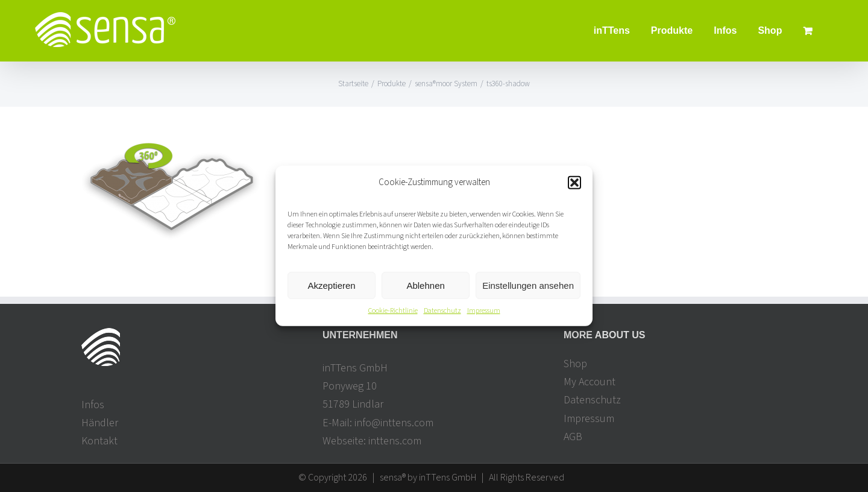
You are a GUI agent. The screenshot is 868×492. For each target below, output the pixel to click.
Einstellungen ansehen (528, 285)
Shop (575, 364)
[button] (574, 182)
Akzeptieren (331, 285)
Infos (93, 405)
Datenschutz (442, 311)
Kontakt (99, 441)
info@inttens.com (394, 423)
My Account (590, 382)
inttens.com (395, 441)
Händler (100, 423)
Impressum (484, 311)
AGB (573, 437)
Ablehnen (425, 285)
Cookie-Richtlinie (393, 311)
